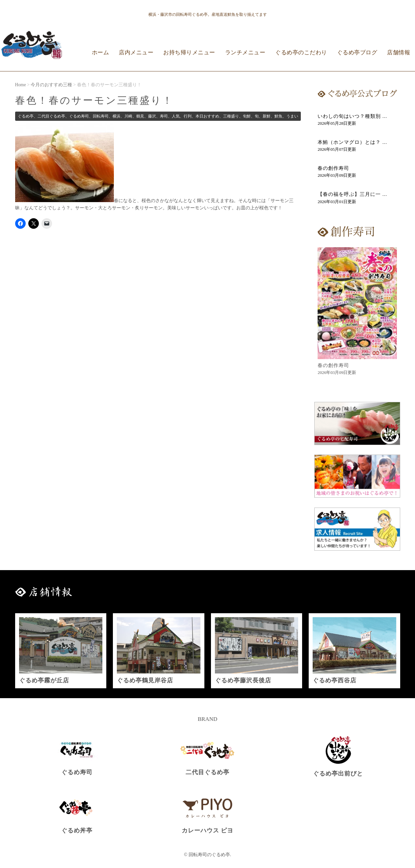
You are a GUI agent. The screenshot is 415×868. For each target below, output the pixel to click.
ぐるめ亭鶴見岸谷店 (145, 680)
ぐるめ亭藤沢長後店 (243, 680)
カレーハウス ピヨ (207, 830)
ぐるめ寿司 (77, 772)
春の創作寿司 (333, 168)
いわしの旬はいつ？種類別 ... (352, 116)
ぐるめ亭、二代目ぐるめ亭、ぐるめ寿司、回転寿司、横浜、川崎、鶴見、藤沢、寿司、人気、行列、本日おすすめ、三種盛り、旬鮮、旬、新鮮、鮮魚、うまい (158, 116)
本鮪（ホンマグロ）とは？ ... (352, 142)
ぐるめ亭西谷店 (335, 680)
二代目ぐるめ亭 (207, 772)
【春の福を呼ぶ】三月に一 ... (352, 194)
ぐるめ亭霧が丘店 (44, 680)
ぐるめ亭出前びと (338, 774)
